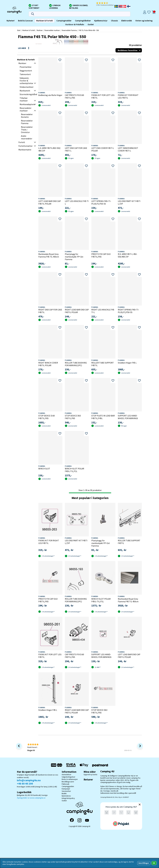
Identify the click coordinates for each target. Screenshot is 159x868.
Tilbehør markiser (24, 99)
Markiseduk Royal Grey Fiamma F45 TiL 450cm (49, 255)
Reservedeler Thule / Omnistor (27, 130)
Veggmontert (26, 71)
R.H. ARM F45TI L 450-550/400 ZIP (128, 255)
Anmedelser (67, 774)
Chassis (114, 21)
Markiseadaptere (27, 104)
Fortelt (22, 142)
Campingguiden (68, 786)
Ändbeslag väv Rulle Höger (50, 95)
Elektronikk (127, 21)
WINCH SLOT (44, 469)
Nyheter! (11, 21)
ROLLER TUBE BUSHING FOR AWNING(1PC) (76, 364)
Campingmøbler (64, 21)
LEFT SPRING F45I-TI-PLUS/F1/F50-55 (101, 202)
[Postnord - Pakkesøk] (100, 765)
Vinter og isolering (144, 21)
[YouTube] (87, 820)
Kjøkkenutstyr (101, 21)
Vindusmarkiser (27, 87)
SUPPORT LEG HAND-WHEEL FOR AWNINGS (128, 417)
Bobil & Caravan (25, 21)
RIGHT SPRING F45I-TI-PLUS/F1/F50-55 (128, 311)
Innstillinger (144, 863)
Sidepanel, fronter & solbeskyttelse (26, 81)
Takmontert (25, 74)
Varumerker (66, 791)
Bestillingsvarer (68, 782)
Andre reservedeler (27, 137)
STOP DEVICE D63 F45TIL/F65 (73, 417)
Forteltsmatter (26, 146)
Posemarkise (26, 67)
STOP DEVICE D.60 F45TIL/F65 (47, 417)
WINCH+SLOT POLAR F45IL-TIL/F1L (74, 470)
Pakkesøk (66, 784)
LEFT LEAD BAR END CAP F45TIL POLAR (50, 202)
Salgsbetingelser (68, 777)
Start (19, 30)
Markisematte (25, 150)
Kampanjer (66, 789)
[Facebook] (72, 820)
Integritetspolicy (68, 798)
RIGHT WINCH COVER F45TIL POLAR (48, 364)
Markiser (40, 30)
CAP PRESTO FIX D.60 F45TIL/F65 (74, 96)
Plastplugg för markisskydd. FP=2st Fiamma (74, 257)
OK (154, 863)
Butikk (64, 793)
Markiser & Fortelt (45, 21)
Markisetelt (25, 91)
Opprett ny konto (90, 774)
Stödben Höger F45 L (127, 363)
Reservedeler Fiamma (69, 30)
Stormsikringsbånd (28, 94)
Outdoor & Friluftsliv (75, 24)
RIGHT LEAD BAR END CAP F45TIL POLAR (77, 311)
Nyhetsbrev (66, 796)
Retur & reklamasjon (70, 779)
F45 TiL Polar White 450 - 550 (89, 30)
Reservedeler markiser (52, 30)
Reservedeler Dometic (27, 116)
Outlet (91, 24)
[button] (105, 4)
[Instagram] (79, 820)
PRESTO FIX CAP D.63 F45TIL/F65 (101, 255)
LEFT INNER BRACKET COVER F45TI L (128, 149)
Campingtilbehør (83, 21)
